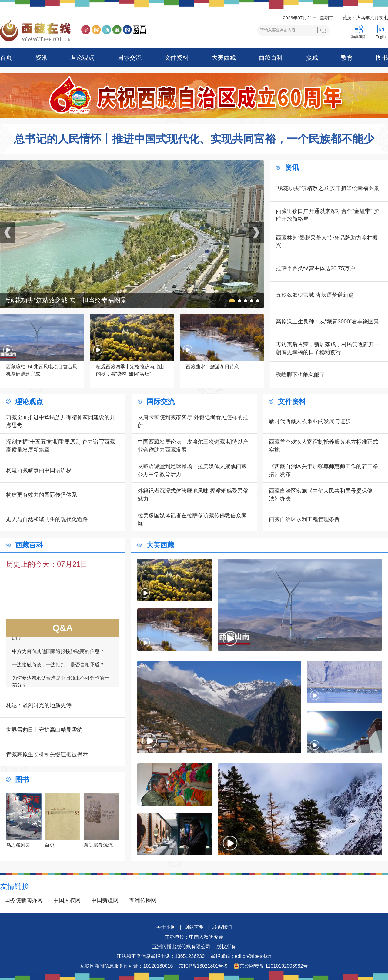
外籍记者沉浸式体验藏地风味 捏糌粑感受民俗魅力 (193, 495)
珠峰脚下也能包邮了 (300, 375)
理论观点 (82, 58)
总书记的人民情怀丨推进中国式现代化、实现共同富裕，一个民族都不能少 (194, 139)
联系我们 (222, 927)
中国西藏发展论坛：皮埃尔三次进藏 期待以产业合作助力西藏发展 (193, 446)
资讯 (41, 58)
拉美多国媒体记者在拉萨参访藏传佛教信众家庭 (192, 519)
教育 (347, 58)
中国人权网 (67, 900)
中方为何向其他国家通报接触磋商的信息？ (58, 654)
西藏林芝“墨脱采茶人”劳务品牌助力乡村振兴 (327, 242)
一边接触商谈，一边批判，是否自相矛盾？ (58, 668)
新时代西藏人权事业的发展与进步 (310, 421)
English (381, 37)
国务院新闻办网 (24, 900)
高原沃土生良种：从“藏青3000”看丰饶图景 (327, 322)
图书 (382, 58)
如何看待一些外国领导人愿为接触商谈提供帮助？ (61, 637)
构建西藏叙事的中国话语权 (39, 470)
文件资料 (176, 58)
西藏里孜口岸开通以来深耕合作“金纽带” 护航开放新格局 (328, 215)
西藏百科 (271, 58)
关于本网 (166, 927)
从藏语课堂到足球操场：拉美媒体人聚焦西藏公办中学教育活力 (192, 470)
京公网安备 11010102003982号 (271, 966)
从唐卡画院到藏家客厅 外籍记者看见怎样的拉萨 (193, 421)
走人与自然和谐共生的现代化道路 (47, 519)
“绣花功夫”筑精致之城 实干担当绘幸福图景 (328, 188)
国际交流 (129, 58)
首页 (6, 58)
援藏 (312, 58)
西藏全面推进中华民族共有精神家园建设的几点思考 (61, 421)
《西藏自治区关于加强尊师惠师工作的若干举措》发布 (323, 470)
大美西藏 (224, 58)
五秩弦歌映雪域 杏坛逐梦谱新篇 (315, 295)
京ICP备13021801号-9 (203, 966)
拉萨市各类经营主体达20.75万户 (315, 268)
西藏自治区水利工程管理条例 (304, 519)
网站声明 (194, 927)
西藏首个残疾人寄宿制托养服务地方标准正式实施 (323, 446)
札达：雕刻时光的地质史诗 (39, 705)
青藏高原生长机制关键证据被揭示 (47, 754)
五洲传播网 (143, 900)
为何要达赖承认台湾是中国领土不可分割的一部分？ (61, 685)
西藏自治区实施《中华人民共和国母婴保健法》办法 (321, 495)
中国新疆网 (105, 900)
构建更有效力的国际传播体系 (42, 495)
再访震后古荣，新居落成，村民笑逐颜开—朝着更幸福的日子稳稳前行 (328, 348)
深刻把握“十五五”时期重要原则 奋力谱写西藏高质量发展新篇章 (60, 446)
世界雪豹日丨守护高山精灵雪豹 (44, 730)
